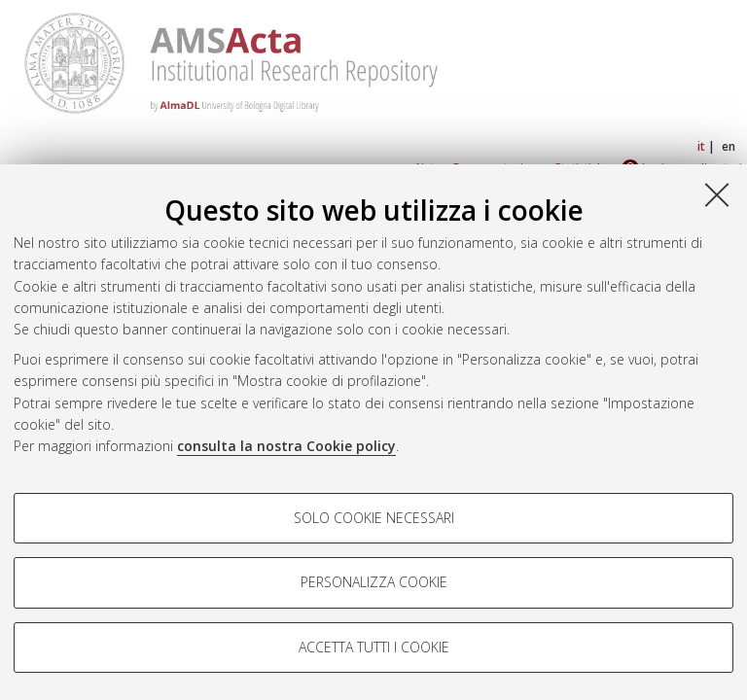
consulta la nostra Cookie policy (286, 446)
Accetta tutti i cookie (374, 647)
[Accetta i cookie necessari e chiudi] (717, 194)
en (729, 146)
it (701, 146)
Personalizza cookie (374, 582)
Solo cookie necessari (374, 518)
